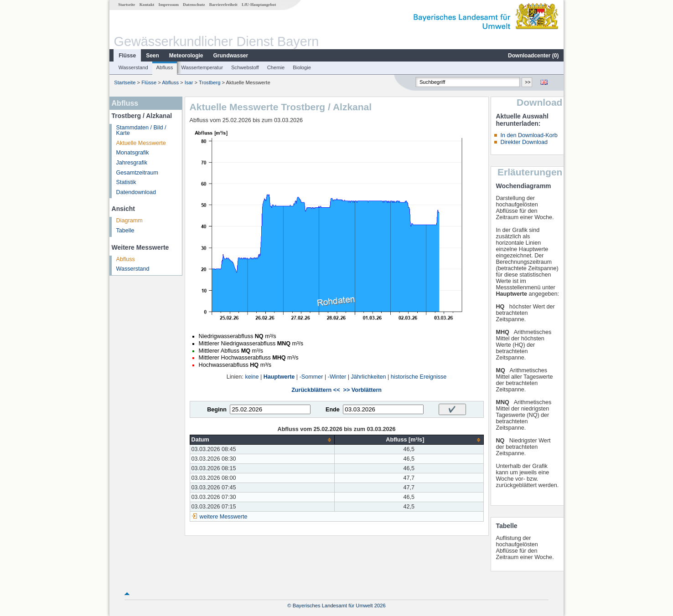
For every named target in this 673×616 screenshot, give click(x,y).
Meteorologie (186, 56)
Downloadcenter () (533, 56)
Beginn (217, 410)
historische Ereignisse (419, 377)
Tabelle (125, 231)
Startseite (127, 5)
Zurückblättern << (316, 390)
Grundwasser (231, 56)
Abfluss (165, 67)
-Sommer (311, 377)
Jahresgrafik (132, 163)
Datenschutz (194, 5)
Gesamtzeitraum (137, 173)
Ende (333, 410)
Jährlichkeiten (369, 377)
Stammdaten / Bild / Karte (141, 131)
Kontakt (147, 5)
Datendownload (136, 192)
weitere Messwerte (224, 517)
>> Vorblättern (362, 390)
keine (252, 377)
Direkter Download (524, 142)
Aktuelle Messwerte (141, 143)
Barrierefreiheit (223, 5)
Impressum (169, 5)
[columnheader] (262, 440)
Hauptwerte (279, 377)
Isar (189, 82)
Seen (153, 56)
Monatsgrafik (133, 153)
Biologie (302, 67)
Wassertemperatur (202, 67)
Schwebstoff (245, 67)
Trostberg (210, 82)
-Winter (337, 377)
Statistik (126, 182)
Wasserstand (133, 67)
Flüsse (127, 56)
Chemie (276, 67)
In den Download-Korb (529, 135)
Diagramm (129, 221)
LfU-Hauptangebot (259, 5)
